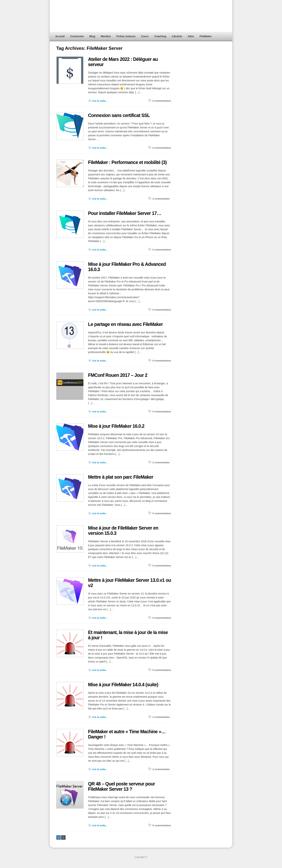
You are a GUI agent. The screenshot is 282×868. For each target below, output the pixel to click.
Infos (191, 36)
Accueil (60, 36)
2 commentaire (161, 199)
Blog (92, 36)
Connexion (77, 36)
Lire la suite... (100, 101)
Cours (145, 36)
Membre (106, 36)
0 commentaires (162, 101)
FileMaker (206, 36)
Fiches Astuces (126, 36)
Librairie (177, 36)
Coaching (160, 36)
